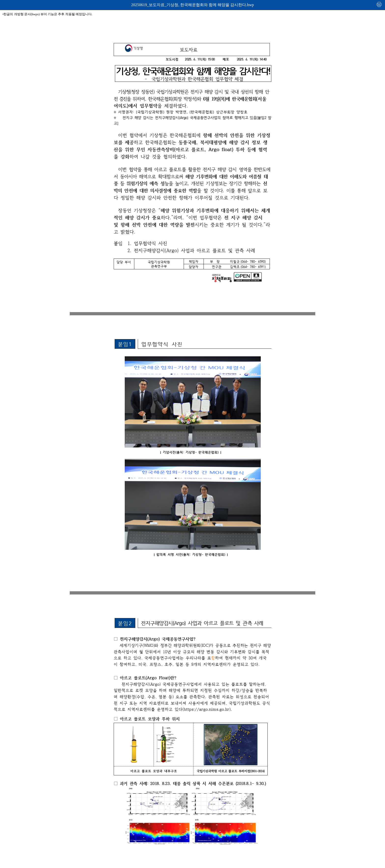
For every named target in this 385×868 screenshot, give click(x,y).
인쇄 (379, 4)
